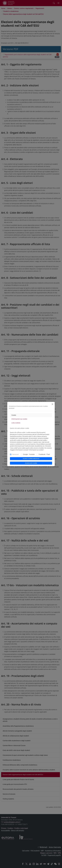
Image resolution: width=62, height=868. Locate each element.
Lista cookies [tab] (16, 423)
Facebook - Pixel (44, 454)
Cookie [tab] (14, 415)
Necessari (15, 454)
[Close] (52, 404)
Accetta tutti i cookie (31, 463)
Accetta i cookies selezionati (31, 459)
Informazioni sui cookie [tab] (19, 419)
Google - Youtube (29, 454)
